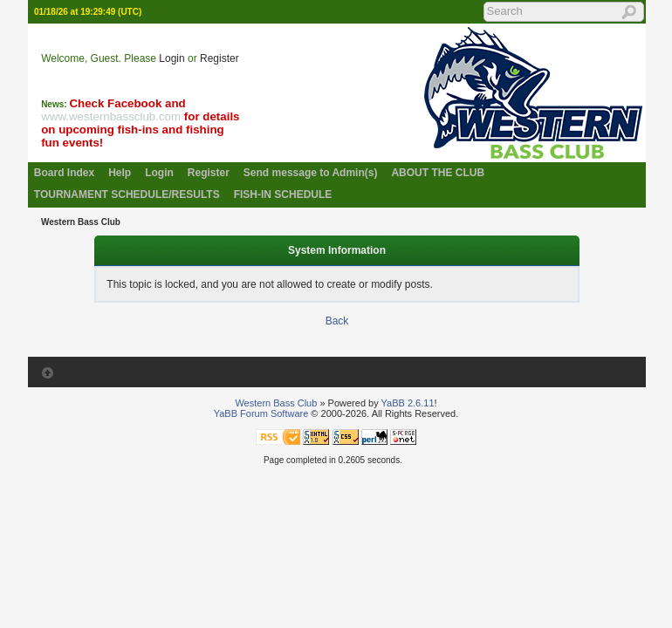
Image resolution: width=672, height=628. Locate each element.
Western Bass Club (81, 222)
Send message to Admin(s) (311, 173)
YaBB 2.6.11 (408, 403)
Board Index (64, 173)
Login (171, 58)
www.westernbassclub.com (111, 116)
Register (219, 58)
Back (337, 321)
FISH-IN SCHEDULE (283, 195)
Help (120, 173)
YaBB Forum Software (261, 413)
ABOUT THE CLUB (438, 173)
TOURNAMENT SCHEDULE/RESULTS (127, 195)
